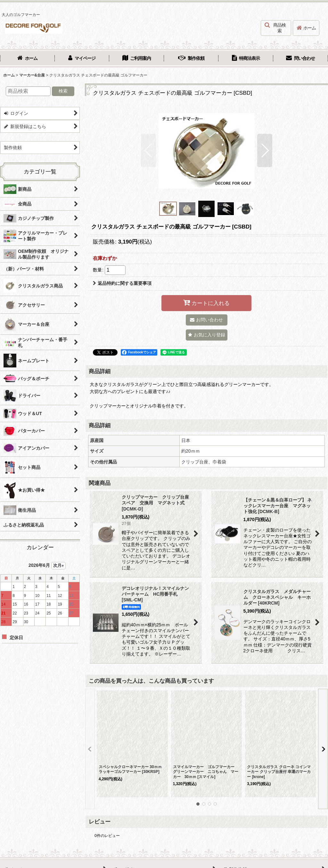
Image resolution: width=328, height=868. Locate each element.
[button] (276, 28)
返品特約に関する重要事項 (122, 283)
